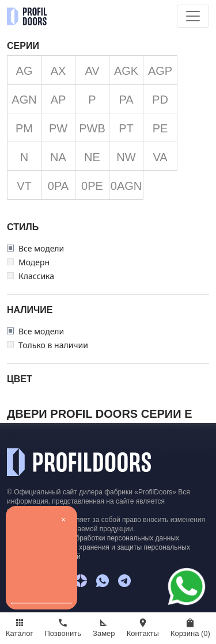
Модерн (34, 262)
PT (126, 128)
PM (24, 128)
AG (24, 71)
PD (160, 100)
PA (126, 100)
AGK (126, 71)
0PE (92, 186)
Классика (36, 276)
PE (160, 128)
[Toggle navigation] (193, 16)
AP (58, 100)
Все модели (41, 249)
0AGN (126, 186)
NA (58, 157)
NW (126, 157)
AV (92, 71)
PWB (92, 128)
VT (24, 186)
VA (160, 157)
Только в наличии (53, 345)
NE (92, 157)
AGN (24, 100)
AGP (160, 71)
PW (58, 128)
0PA (58, 186)
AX (58, 71)
